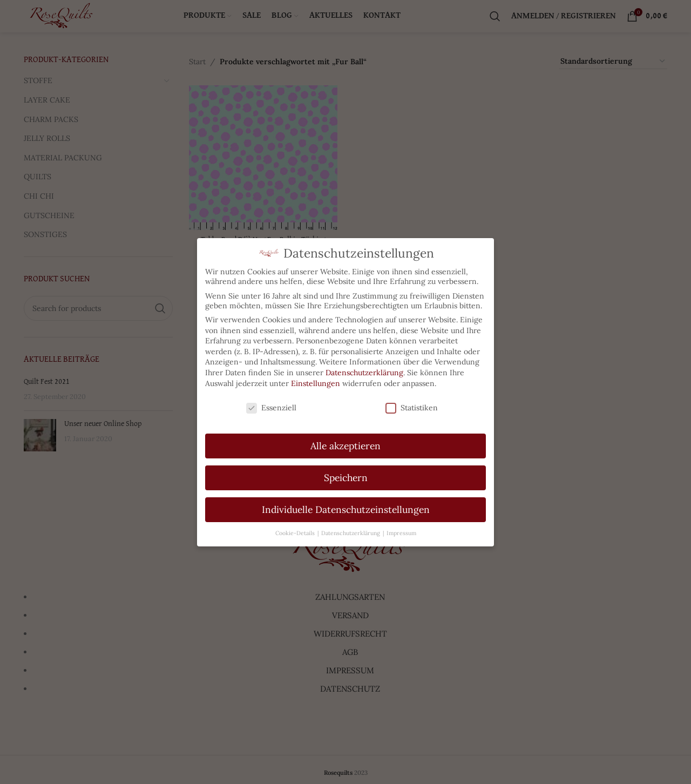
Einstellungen (316, 378)
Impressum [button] (401, 528)
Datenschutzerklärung (364, 368)
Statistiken (412, 403)
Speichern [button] (346, 473)
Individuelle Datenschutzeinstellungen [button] (346, 505)
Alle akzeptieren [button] (345, 441)
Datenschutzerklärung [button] (351, 528)
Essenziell (271, 403)
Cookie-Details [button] (296, 528)
